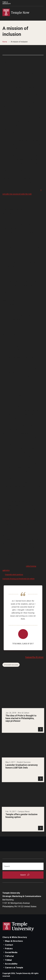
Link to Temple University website (18, 927)
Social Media (11, 952)
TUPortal (9, 956)
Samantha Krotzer (34, 657)
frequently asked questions (14, 574)
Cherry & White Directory (15, 937)
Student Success (11, 665)
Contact (9, 945)
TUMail (8, 960)
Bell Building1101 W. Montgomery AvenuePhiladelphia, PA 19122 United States (19, 903)
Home (5, 42)
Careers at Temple (14, 968)
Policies (9, 949)
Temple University (7, 3)
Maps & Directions (14, 941)
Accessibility (11, 964)
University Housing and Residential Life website (18, 579)
